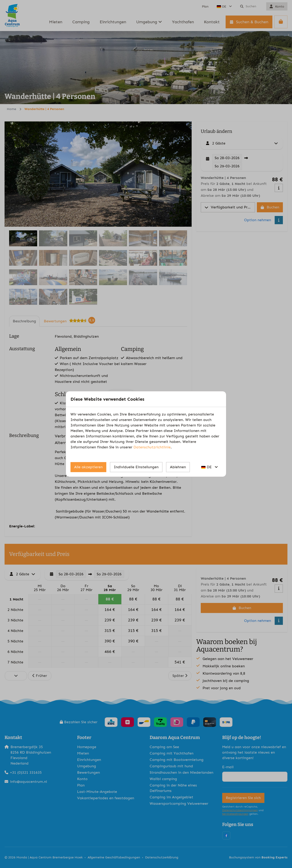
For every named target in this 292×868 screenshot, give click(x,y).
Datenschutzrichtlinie (152, 447)
